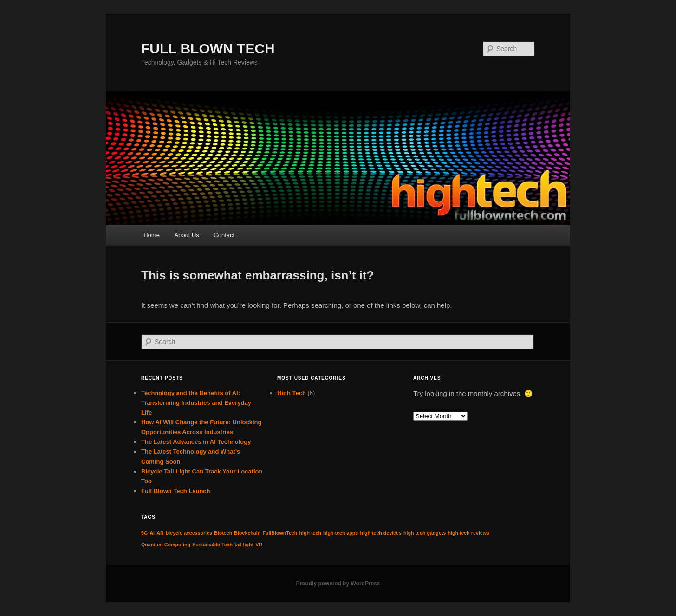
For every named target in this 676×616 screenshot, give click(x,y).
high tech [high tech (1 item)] (310, 533)
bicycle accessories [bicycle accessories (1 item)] (189, 533)
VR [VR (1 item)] (259, 545)
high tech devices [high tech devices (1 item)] (380, 533)
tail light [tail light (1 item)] (244, 545)
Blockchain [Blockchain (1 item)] (247, 533)
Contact (224, 235)
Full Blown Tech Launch (176, 491)
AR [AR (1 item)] (160, 533)
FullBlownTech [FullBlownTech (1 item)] (280, 533)
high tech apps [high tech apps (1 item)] (341, 533)
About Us (186, 235)
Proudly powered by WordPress (338, 584)
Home (152, 235)
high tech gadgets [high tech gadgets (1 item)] (425, 533)
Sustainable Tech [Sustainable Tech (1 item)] (212, 545)
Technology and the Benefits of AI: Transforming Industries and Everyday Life (196, 403)
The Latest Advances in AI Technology (196, 442)
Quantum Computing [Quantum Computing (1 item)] (166, 545)
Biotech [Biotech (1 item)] (223, 533)
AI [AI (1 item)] (152, 533)
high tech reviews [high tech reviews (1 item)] (468, 533)
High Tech (292, 393)
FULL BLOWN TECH (208, 49)
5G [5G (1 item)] (144, 533)
